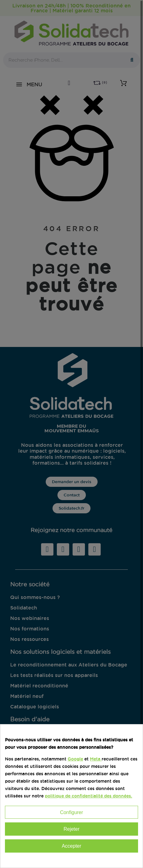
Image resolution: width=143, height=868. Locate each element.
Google (75, 759)
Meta (95, 759)
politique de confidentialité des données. (88, 796)
